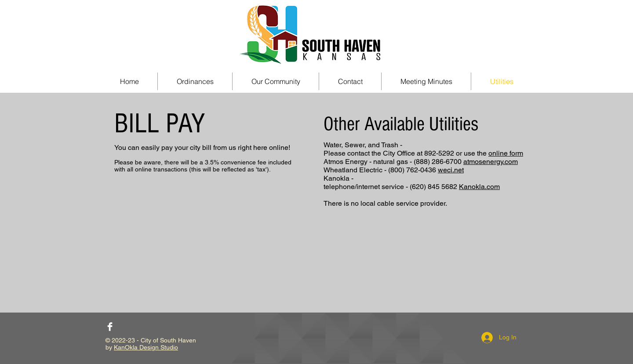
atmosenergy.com (491, 162)
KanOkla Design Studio (146, 347)
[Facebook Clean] (110, 327)
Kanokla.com (479, 187)
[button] (276, 81)
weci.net (451, 170)
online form (506, 153)
